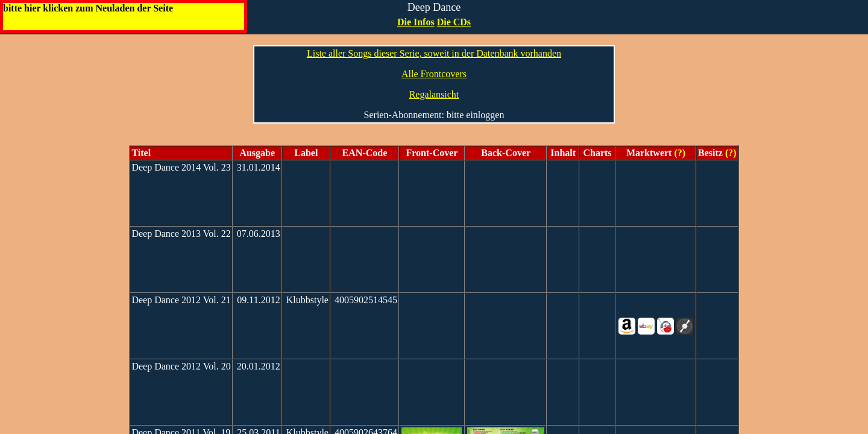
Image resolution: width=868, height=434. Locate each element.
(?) (678, 153)
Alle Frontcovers (434, 74)
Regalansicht (434, 94)
